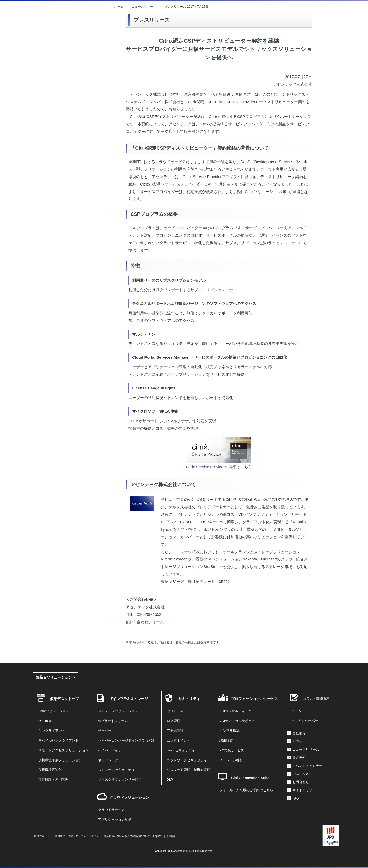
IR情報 (297, 741)
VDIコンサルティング (236, 711)
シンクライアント (52, 731)
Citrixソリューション (54, 711)
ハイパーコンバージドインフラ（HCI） (128, 741)
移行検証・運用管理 (53, 780)
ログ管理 (173, 721)
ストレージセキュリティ (116, 770)
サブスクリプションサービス (120, 780)
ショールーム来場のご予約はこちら (246, 790)
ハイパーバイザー (111, 750)
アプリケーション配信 (115, 820)
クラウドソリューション (129, 797)
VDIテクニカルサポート (237, 721)
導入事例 (299, 758)
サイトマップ (302, 790)
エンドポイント (178, 741)
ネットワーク (108, 760)
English (157, 836)
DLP (170, 780)
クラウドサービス (111, 810)
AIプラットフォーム (113, 721)
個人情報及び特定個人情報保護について (127, 836)
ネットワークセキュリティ (187, 760)
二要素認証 (175, 731)
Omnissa (45, 721)
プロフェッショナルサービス (255, 699)
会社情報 (299, 733)
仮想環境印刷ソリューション (60, 760)
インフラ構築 (229, 731)
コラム (296, 711)
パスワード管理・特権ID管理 (189, 770)
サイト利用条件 (56, 836)
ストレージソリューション (118, 711)
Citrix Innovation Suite (250, 778)
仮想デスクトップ (64, 699)
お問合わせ (301, 782)
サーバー (105, 731)
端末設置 (226, 741)
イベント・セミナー (307, 766)
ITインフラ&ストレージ (129, 699)
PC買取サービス (232, 750)
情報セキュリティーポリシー (85, 836)
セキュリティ (189, 699)
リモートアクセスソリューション (63, 750)
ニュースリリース (144, 7)
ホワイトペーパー (305, 721)
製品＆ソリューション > (55, 677)
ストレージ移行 (231, 760)
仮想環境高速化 (50, 770)
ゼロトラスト (177, 711)
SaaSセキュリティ (181, 750)
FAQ (296, 798)
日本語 (171, 836)
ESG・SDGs (302, 774)
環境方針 (39, 836)
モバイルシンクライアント (58, 741)
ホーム (119, 7)
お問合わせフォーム (146, 622)
